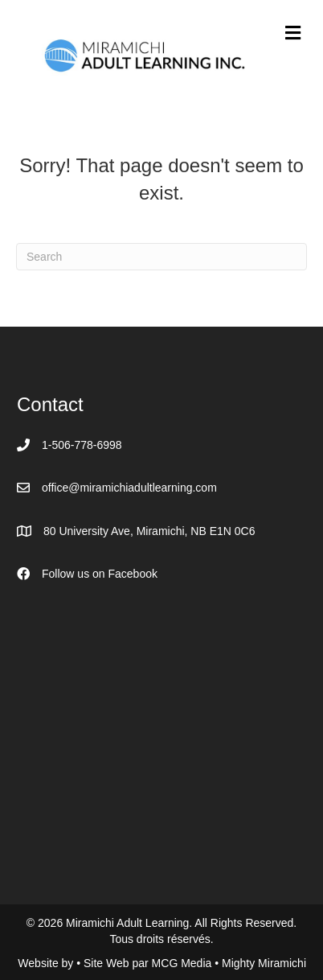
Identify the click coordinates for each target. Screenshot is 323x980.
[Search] (161, 257)
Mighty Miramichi (264, 963)
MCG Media (184, 963)
